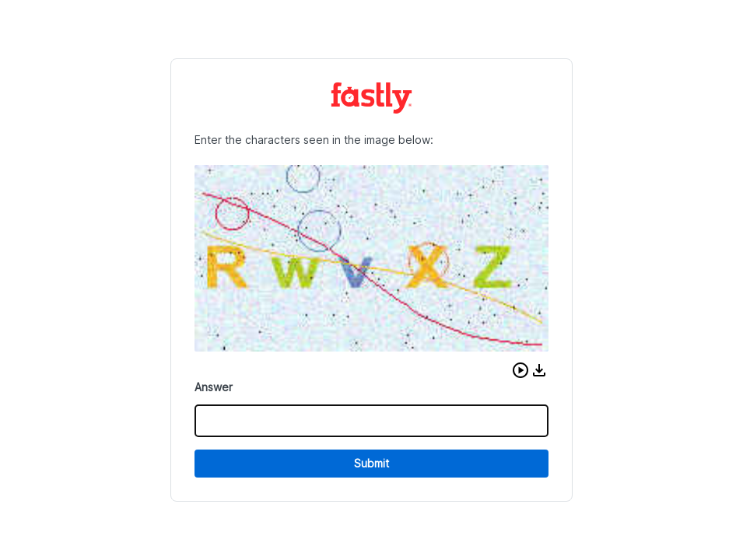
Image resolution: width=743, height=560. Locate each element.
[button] (520, 370)
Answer (214, 387)
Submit (371, 463)
